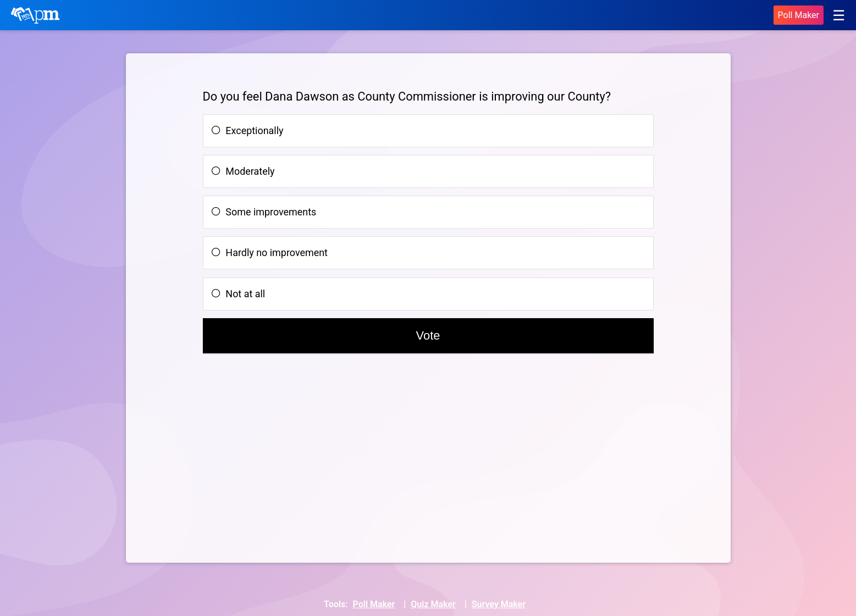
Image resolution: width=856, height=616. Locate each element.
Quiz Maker (433, 604)
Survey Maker (499, 604)
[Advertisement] (287, 456)
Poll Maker (799, 15)
